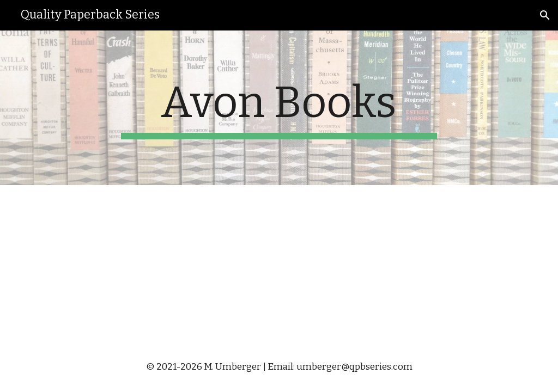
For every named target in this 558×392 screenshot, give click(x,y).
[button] (545, 15)
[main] (279, 108)
